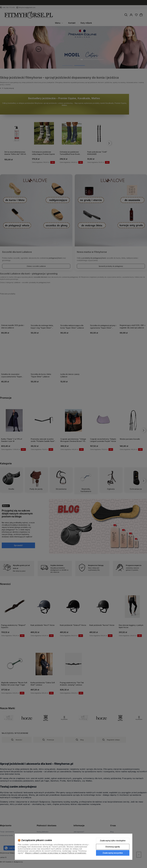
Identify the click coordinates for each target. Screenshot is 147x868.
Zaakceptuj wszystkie (113, 853)
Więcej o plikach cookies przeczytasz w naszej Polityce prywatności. (56, 853)
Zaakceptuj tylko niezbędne (113, 841)
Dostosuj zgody (113, 847)
